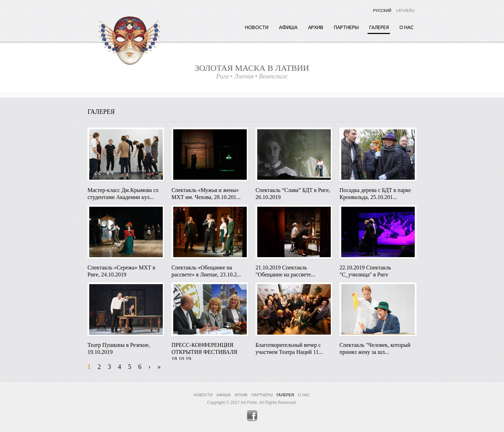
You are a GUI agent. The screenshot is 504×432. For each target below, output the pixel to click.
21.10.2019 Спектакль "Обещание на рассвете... (285, 271)
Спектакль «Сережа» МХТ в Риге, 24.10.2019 (121, 271)
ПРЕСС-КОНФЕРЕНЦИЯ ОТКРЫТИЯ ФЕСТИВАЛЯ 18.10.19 (204, 349)
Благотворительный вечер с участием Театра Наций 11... (289, 348)
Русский (382, 11)
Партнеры (346, 27)
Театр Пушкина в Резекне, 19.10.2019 (119, 348)
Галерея (379, 27)
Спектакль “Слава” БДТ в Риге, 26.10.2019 (293, 194)
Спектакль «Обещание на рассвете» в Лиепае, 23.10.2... (206, 271)
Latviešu (405, 11)
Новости (257, 27)
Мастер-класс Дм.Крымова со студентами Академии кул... (123, 194)
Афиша (288, 27)
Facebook (252, 416)
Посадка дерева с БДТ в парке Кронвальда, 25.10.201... (375, 194)
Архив (316, 27)
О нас (407, 27)
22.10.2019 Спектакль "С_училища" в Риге (365, 271)
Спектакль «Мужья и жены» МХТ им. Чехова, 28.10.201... (206, 194)
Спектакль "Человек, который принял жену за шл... (375, 348)
